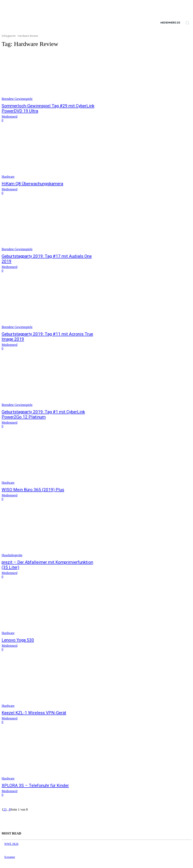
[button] (187, 23)
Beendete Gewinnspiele (17, 99)
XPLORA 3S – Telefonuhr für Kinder (29, 763)
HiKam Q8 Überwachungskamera (27, 182)
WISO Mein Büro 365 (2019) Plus (27, 475)
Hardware (8, 175)
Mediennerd (9, 115)
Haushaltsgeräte (12, 540)
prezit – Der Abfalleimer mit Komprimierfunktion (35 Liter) (46, 547)
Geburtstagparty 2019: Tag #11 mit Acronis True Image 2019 (49, 326)
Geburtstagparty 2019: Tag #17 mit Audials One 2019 (43, 254)
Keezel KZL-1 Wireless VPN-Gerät (27, 691)
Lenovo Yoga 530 (15, 619)
